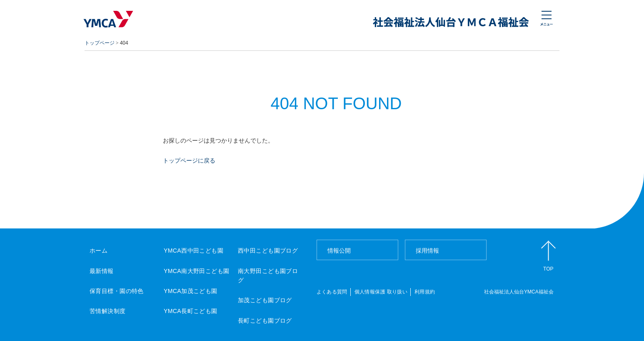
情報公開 (339, 251)
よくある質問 (332, 292)
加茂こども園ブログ (265, 300)
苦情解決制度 (108, 311)
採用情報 (427, 251)
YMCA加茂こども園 (191, 291)
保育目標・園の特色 (117, 291)
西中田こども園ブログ (268, 251)
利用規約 (425, 292)
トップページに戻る (189, 160)
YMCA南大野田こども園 (197, 271)
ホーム (99, 251)
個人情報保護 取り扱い (381, 292)
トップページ (100, 43)
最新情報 (102, 271)
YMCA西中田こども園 (193, 251)
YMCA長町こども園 (191, 311)
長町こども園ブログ (265, 321)
